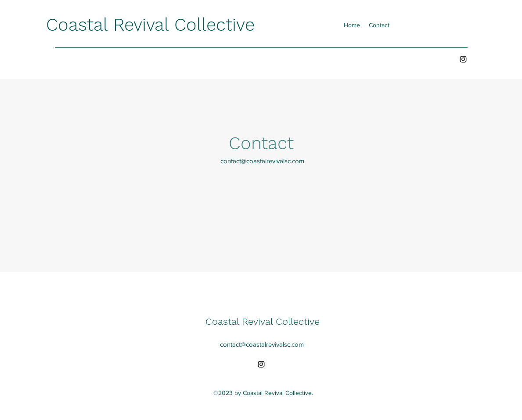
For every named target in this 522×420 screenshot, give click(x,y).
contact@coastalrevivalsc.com (262, 161)
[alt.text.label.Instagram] (463, 59)
